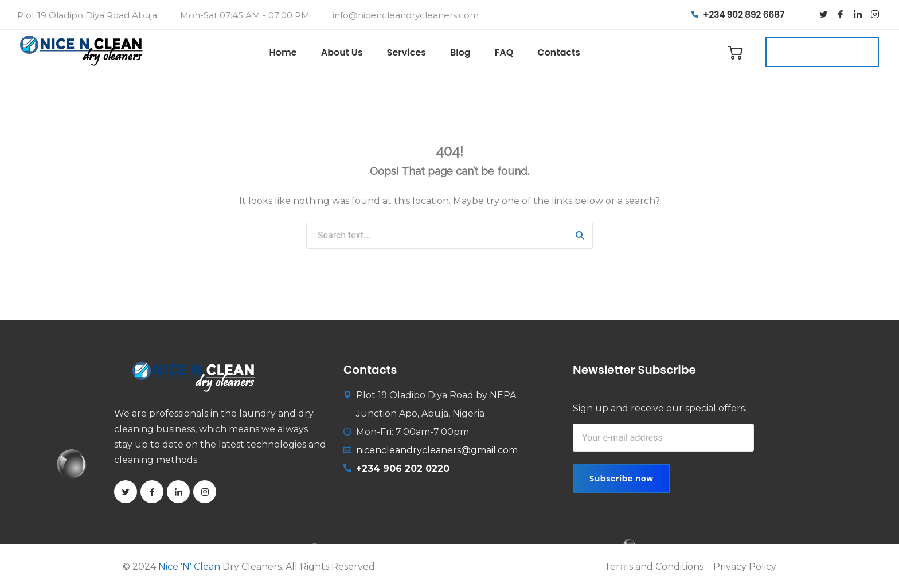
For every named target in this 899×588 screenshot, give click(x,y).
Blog (460, 52)
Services (406, 52)
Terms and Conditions (654, 567)
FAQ (504, 52)
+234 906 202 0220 (403, 469)
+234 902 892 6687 (738, 15)
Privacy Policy (745, 567)
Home (283, 52)
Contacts (559, 52)
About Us (342, 52)
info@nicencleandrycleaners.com (406, 15)
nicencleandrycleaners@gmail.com (437, 450)
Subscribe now (622, 479)
